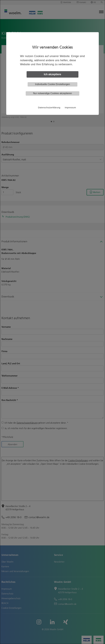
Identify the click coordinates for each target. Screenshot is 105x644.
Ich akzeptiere (52, 74)
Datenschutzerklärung (49, 108)
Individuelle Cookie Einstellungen (52, 84)
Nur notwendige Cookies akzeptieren (52, 93)
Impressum (70, 108)
